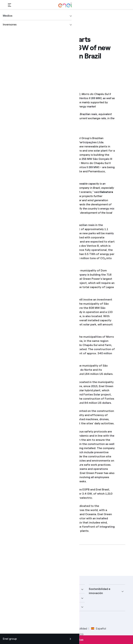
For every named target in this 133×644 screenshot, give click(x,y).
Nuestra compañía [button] (20, 589)
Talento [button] (54, 607)
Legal (26, 629)
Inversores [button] (15, 607)
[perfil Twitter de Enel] (20, 619)
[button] (10, 5)
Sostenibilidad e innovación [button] (100, 591)
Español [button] (99, 629)
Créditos (13, 629)
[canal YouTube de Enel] (35, 619)
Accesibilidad (79, 629)
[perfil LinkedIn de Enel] (27, 619)
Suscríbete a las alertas (67, 640)
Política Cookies (57, 629)
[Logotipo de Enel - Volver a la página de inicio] (65, 5)
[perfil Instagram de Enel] (43, 619)
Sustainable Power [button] (61, 598)
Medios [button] (53, 589)
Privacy (38, 629)
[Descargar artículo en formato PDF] (39, 560)
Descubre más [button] (17, 598)
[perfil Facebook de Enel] (12, 619)
